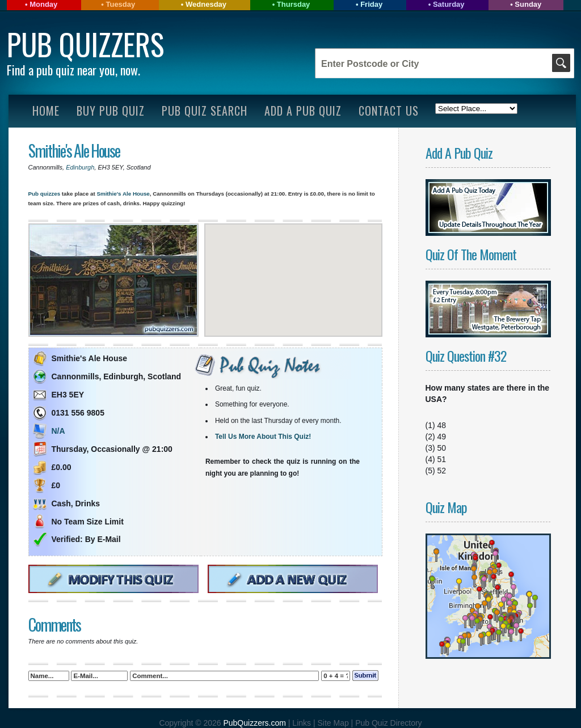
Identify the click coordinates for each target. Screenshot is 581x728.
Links (302, 723)
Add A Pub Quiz (303, 111)
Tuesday (120, 4)
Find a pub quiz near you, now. (73, 70)
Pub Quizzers (85, 44)
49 (442, 437)
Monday (43, 4)
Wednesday (206, 4)
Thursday (294, 4)
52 (442, 471)
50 (442, 448)
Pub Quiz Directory (388, 723)
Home (46, 111)
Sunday (528, 4)
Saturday (449, 4)
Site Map (334, 723)
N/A (58, 431)
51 (442, 459)
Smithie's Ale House (74, 151)
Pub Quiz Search (205, 111)
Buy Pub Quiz (111, 111)
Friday (371, 4)
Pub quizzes (45, 194)
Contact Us (389, 111)
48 (442, 425)
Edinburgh (80, 167)
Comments (54, 625)
